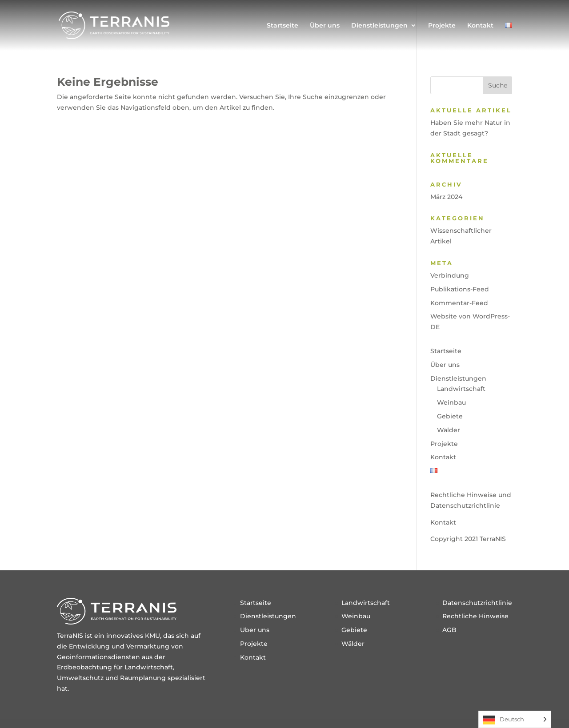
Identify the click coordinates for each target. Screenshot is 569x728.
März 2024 (446, 197)
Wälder (449, 430)
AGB (449, 630)
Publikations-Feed (460, 289)
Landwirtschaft (461, 389)
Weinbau (451, 402)
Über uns (325, 26)
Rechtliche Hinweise (475, 616)
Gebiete (450, 416)
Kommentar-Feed (459, 303)
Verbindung (450, 275)
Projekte (442, 26)
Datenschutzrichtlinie (477, 603)
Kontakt (480, 26)
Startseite (282, 26)
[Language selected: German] (515, 719)
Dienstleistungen (379, 26)
